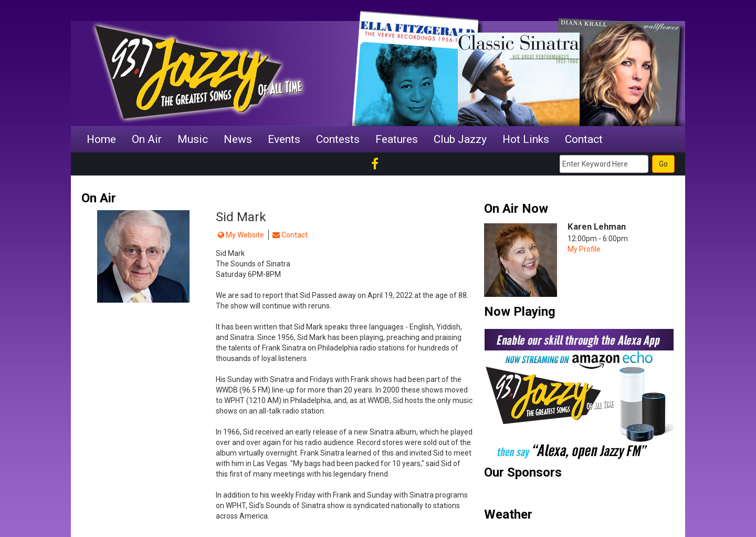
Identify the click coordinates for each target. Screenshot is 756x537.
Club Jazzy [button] (460, 139)
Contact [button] (584, 139)
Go (663, 164)
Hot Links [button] (526, 139)
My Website (241, 235)
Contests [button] (338, 139)
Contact (290, 235)
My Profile (584, 249)
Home (101, 139)
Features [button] (397, 139)
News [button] (238, 139)
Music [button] (193, 139)
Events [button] (284, 139)
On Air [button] (147, 139)
